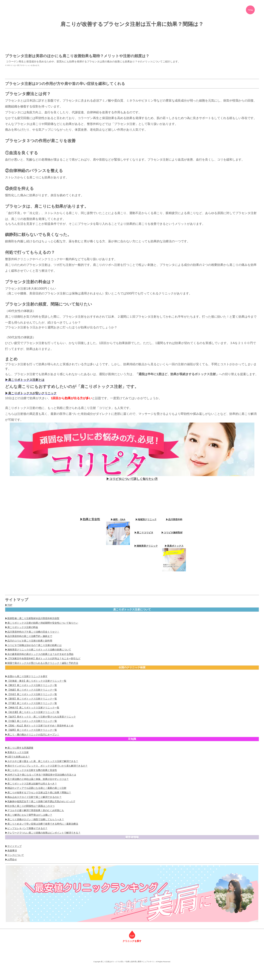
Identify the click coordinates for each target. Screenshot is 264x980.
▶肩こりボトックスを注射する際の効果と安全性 (31, 770)
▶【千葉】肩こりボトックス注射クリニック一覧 (31, 703)
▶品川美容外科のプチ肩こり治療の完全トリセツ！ (32, 632)
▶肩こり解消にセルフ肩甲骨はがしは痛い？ (29, 815)
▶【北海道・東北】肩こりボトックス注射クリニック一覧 (36, 681)
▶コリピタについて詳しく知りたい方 (132, 479)
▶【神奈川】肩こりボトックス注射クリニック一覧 (32, 708)
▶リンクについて (14, 855)
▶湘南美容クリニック (146, 546)
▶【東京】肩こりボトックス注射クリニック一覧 (31, 685)
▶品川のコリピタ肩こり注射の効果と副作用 (29, 641)
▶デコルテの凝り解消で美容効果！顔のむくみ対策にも (35, 810)
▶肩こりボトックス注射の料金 (22, 627)
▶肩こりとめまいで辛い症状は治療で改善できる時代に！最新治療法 (42, 824)
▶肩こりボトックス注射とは (25, 380)
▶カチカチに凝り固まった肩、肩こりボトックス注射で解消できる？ (42, 761)
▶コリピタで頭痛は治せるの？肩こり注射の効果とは (33, 645)
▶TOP (9, 605)
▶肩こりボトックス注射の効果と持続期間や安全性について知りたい (42, 623)
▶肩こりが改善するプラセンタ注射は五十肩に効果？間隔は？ (38, 793)
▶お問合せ (11, 859)
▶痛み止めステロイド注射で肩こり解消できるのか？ (33, 797)
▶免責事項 (11, 851)
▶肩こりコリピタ (144, 533)
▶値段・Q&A (118, 519)
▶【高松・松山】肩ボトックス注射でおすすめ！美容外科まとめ (39, 726)
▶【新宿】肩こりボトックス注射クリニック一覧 (31, 699)
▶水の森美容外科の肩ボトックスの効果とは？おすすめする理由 (39, 654)
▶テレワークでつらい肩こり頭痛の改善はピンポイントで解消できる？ (43, 833)
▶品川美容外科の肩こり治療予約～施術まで (29, 636)
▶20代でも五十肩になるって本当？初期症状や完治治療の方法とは (41, 775)
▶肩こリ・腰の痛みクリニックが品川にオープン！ (32, 734)
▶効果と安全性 (90, 519)
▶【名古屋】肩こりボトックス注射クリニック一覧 (32, 712)
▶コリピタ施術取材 (172, 533)
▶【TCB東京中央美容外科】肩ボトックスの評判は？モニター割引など (43, 658)
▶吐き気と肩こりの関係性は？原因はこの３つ (30, 806)
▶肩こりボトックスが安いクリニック (31, 393)
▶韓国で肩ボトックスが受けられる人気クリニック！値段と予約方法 (42, 663)
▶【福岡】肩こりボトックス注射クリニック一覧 (31, 730)
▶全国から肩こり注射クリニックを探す (26, 676)
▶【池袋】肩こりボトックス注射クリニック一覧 (31, 690)
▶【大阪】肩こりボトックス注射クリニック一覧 (31, 721)
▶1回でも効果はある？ (18, 757)
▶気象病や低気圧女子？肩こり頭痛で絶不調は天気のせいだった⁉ (40, 801)
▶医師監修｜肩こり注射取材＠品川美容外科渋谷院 (32, 618)
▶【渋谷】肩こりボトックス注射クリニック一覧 (31, 694)
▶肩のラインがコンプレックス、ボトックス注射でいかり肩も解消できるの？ (46, 766)
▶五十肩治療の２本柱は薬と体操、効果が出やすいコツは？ (37, 779)
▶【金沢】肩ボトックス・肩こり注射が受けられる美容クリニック (40, 717)
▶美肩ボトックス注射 (17, 752)
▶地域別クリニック (146, 519)
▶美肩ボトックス (174, 546)
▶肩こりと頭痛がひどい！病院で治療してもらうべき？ (35, 819)
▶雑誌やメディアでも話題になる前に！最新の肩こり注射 (36, 788)
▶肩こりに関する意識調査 (19, 748)
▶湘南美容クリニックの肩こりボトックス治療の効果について (38, 650)
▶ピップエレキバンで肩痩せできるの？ (26, 828)
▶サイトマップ (13, 846)
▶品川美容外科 (174, 519)
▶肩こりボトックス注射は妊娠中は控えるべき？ (31, 784)
